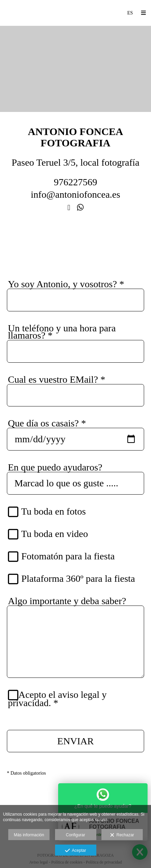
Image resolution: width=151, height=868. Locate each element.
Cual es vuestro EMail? (57, 379)
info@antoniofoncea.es (76, 194)
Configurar (75, 835)
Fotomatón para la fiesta (64, 556)
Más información (29, 835)
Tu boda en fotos (50, 512)
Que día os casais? (47, 423)
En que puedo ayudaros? (55, 467)
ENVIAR (76, 741)
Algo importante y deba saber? (67, 601)
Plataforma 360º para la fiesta (75, 579)
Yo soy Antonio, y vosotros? (66, 284)
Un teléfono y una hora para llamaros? (62, 332)
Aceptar (75, 851)
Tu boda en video (51, 534)
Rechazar (122, 835)
